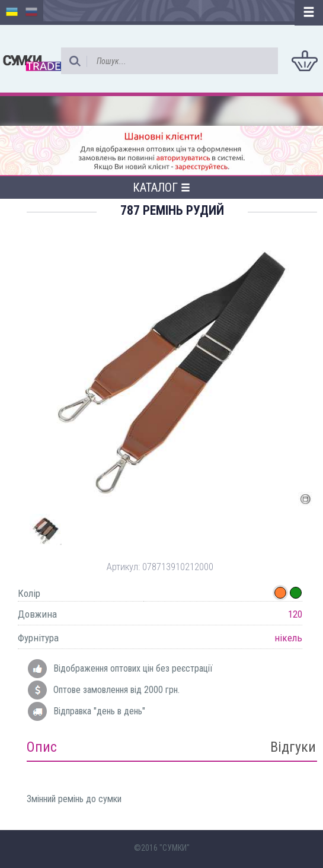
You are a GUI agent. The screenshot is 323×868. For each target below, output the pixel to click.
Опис (42, 747)
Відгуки (293, 747)
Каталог (161, 187)
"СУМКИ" (175, 848)
